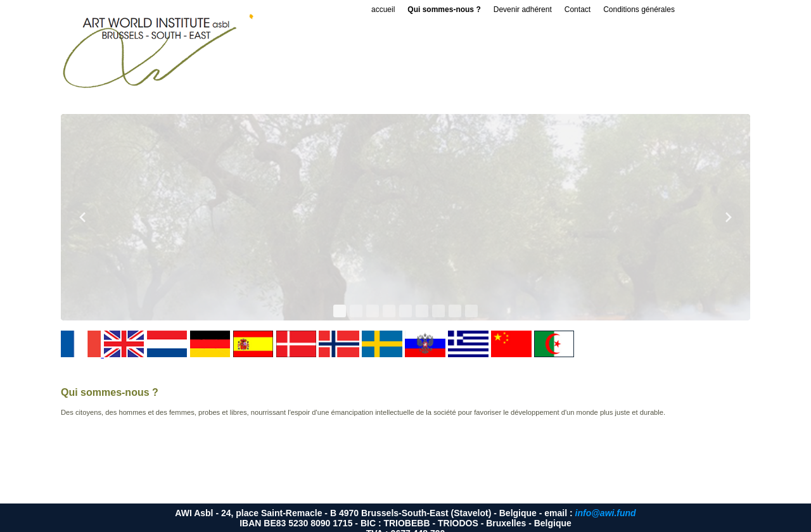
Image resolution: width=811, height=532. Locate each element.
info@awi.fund (606, 513)
